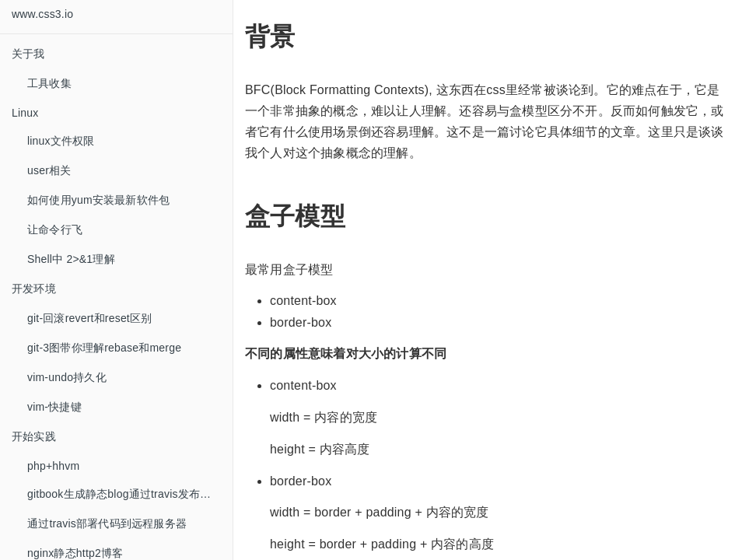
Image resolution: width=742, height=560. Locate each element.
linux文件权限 (61, 141)
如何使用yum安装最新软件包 (98, 200)
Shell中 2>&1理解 (71, 259)
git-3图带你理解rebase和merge (104, 348)
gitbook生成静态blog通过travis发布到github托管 (130, 494)
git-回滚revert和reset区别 (89, 318)
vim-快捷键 (54, 407)
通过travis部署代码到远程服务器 (107, 523)
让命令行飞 (55, 229)
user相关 (49, 170)
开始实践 (34, 436)
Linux (25, 113)
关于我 (28, 54)
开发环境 (34, 289)
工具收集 (49, 83)
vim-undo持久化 (67, 377)
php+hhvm (53, 466)
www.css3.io (42, 14)
